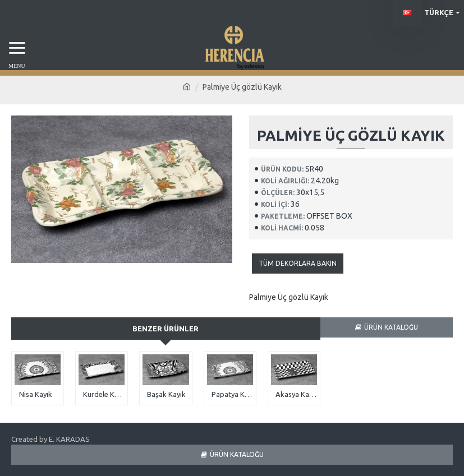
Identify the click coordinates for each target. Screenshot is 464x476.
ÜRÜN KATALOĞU (391, 327)
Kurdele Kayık (104, 394)
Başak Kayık (166, 394)
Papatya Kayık (232, 394)
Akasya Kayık (296, 394)
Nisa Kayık (36, 394)
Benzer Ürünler (166, 329)
